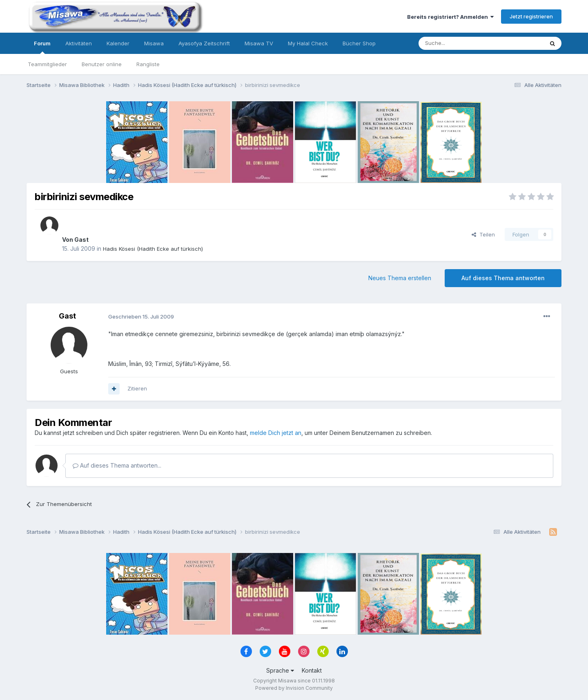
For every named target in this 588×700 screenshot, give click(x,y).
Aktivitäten (79, 43)
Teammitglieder (47, 64)
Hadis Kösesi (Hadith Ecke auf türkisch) (153, 249)
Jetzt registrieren (531, 16)
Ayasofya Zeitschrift (204, 43)
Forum (42, 47)
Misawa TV (259, 43)
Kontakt (312, 670)
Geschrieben (141, 317)
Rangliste (148, 64)
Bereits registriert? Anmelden (450, 17)
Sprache (280, 670)
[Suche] (455, 43)
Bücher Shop (359, 43)
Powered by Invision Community (294, 688)
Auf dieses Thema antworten (503, 278)
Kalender (118, 43)
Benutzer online (102, 64)
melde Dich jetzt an (276, 433)
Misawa (154, 43)
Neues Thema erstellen (400, 278)
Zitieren (137, 388)
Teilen (483, 234)
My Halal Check (308, 43)
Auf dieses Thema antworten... (117, 465)
